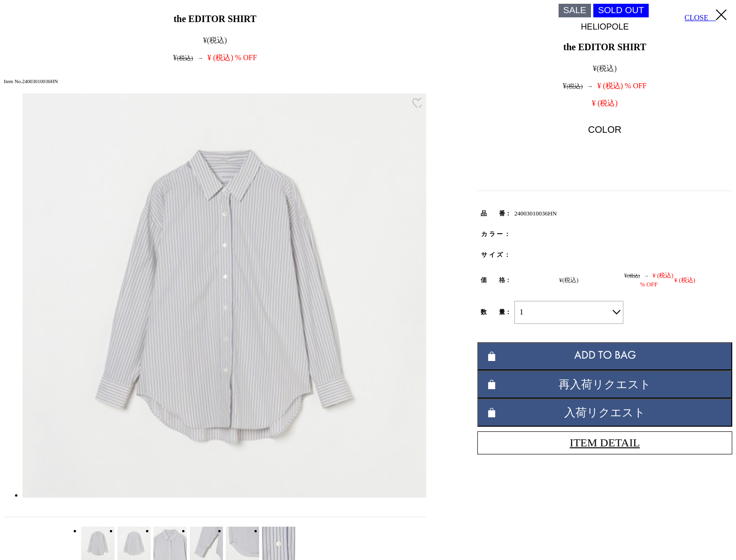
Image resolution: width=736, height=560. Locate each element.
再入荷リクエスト (605, 384)
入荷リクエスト (605, 412)
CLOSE (705, 15)
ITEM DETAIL (605, 443)
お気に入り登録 (417, 103)
